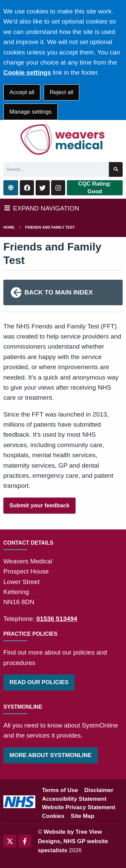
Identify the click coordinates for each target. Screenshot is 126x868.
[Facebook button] (27, 188)
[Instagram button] (58, 188)
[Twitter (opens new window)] (10, 841)
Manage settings (30, 112)
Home (9, 227)
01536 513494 (57, 619)
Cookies (53, 816)
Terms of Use (60, 790)
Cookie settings (27, 72)
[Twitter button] (43, 188)
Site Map (83, 816)
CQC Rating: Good (95, 188)
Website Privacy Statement (79, 807)
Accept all (22, 92)
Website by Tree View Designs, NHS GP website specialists (73, 841)
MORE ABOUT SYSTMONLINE (50, 755)
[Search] (56, 170)
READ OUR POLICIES (39, 682)
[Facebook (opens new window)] (25, 841)
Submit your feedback (39, 505)
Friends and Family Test (50, 227)
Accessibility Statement (74, 799)
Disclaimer (99, 790)
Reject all (61, 92)
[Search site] (116, 170)
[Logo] (63, 139)
